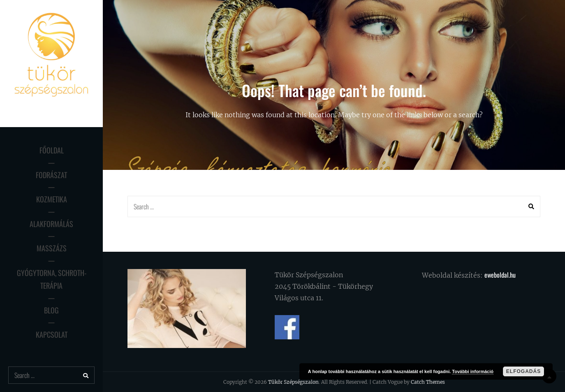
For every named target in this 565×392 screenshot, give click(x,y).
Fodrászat (51, 175)
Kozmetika (52, 199)
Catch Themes (428, 382)
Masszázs (52, 248)
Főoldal (52, 150)
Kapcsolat (52, 334)
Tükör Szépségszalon (293, 382)
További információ (473, 371)
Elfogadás (523, 371)
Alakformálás (51, 224)
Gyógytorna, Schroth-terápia (52, 279)
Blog (51, 310)
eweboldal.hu (500, 275)
